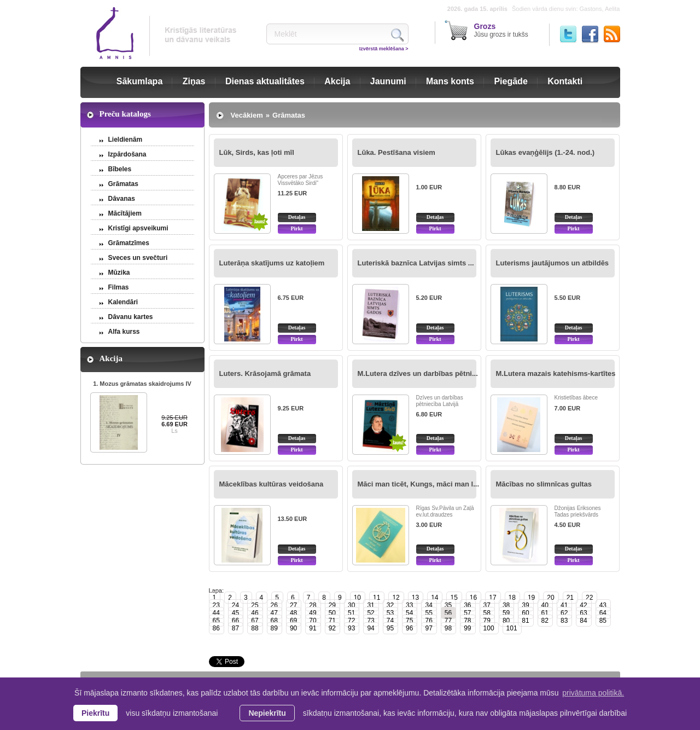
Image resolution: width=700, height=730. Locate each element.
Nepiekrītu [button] (267, 713)
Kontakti (565, 81)
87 (235, 628)
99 (467, 628)
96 (409, 628)
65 (216, 621)
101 (512, 628)
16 (473, 598)
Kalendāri (123, 302)
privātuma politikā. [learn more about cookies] (593, 693)
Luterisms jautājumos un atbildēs (553, 263)
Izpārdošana (127, 154)
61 (545, 613)
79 (487, 621)
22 (589, 598)
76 (428, 621)
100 (489, 628)
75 (409, 621)
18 (512, 598)
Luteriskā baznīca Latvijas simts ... (416, 263)
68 (274, 621)
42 (583, 605)
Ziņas (194, 81)
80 (506, 621)
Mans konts (450, 81)
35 (448, 605)
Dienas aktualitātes (265, 81)
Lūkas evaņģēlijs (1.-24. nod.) (546, 152)
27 (293, 605)
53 (390, 613)
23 (216, 605)
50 (332, 613)
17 (492, 598)
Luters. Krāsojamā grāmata (265, 373)
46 (255, 613)
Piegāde (511, 81)
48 (293, 613)
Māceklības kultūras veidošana (272, 484)
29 (332, 605)
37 (487, 605)
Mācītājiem (125, 213)
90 (293, 628)
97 (428, 628)
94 (371, 628)
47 (274, 613)
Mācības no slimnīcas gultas (544, 484)
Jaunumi (388, 81)
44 (216, 613)
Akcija (337, 81)
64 (603, 613)
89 (274, 628)
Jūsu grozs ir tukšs (501, 30)
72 (351, 621)
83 (564, 621)
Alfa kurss (124, 332)
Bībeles (120, 169)
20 (550, 598)
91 (313, 628)
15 (454, 598)
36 (467, 605)
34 (428, 605)
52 (371, 613)
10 (357, 598)
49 (313, 613)
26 (274, 605)
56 (448, 613)
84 (583, 621)
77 (448, 621)
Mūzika (119, 273)
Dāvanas (122, 199)
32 (390, 605)
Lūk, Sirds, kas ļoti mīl (257, 152)
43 (603, 605)
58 (487, 613)
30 (351, 605)
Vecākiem (247, 115)
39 (525, 605)
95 (390, 628)
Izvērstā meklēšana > (384, 49)
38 (506, 605)
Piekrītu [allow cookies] (95, 713)
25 (255, 605)
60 (525, 613)
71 (332, 621)
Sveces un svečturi (138, 258)
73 (371, 621)
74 (390, 621)
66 (235, 621)
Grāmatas (123, 184)
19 (531, 598)
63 (583, 613)
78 (467, 621)
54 (409, 613)
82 (545, 621)
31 (371, 605)
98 (448, 628)
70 (313, 621)
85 (603, 621)
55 (428, 613)
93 (351, 628)
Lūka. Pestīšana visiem (396, 152)
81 (525, 621)
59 (506, 613)
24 (235, 605)
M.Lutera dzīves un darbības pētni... (418, 373)
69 (293, 621)
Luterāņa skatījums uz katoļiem (272, 263)
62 (564, 613)
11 (377, 598)
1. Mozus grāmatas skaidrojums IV (142, 384)
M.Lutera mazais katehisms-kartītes (556, 373)
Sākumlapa (139, 81)
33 (409, 605)
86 (216, 628)
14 (434, 598)
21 (570, 598)
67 (255, 621)
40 (545, 605)
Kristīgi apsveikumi (138, 228)
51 (351, 613)
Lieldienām (126, 140)
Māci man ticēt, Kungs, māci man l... (419, 484)
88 (255, 628)
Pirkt (296, 228)
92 (332, 628)
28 (313, 605)
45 (235, 613)
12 (396, 598)
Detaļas (297, 217)
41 (564, 605)
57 (467, 613)
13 (415, 598)
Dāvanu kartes (131, 317)
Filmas (119, 287)
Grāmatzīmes (129, 243)
